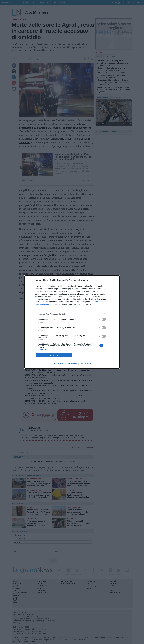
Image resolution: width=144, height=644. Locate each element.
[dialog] (72, 322)
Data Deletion (58, 364)
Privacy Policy (86, 364)
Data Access (72, 364)
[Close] (115, 280)
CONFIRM (54, 355)
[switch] (103, 319)
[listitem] (72, 314)
